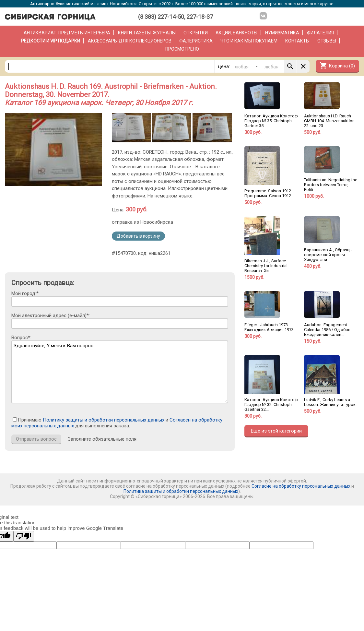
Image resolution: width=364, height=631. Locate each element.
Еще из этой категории (276, 431)
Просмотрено (182, 49)
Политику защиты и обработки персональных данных (104, 420)
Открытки (196, 33)
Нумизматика (282, 33)
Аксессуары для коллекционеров (130, 41)
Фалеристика (196, 41)
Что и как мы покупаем (249, 41)
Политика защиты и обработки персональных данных (181, 491)
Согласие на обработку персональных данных (301, 486)
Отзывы (327, 41)
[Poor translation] (24, 536)
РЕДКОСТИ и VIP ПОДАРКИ (51, 41)
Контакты (297, 41)
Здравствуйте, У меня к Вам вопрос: (120, 372)
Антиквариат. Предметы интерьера (67, 33)
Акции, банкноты (236, 33)
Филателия (320, 33)
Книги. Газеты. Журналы (147, 33)
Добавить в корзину (138, 236)
